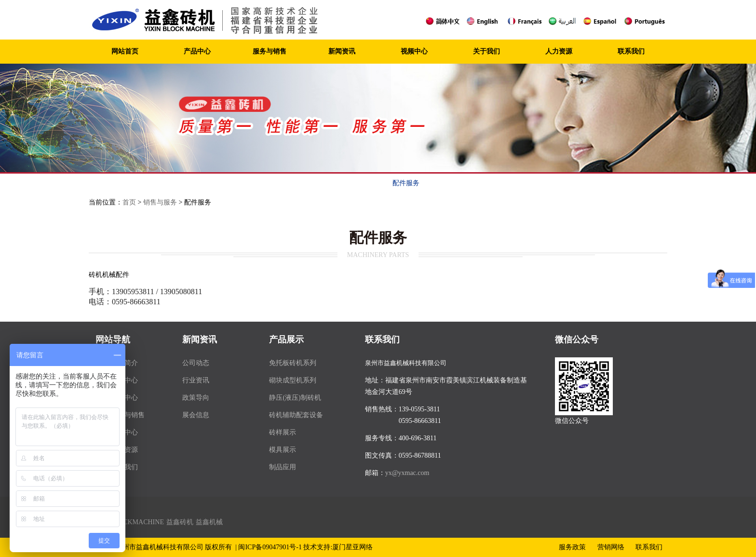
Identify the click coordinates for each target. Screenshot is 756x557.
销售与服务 (160, 202)
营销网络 (350, 183)
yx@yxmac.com (407, 473)
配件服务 (406, 183)
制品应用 (283, 467)
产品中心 (197, 51)
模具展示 (283, 450)
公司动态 (196, 363)
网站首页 (125, 51)
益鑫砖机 (180, 522)
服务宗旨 (238, 183)
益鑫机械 (209, 522)
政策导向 (196, 398)
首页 (129, 202)
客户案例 (462, 183)
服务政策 (294, 183)
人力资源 (559, 51)
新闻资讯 (342, 51)
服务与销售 (270, 51)
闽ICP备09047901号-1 (270, 547)
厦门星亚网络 (352, 547)
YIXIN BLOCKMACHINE (126, 522)
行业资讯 (196, 380)
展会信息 (196, 415)
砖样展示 (283, 432)
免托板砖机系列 (293, 363)
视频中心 (414, 51)
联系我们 (631, 51)
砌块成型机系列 (293, 380)
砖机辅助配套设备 (296, 415)
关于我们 (486, 51)
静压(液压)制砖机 (295, 398)
